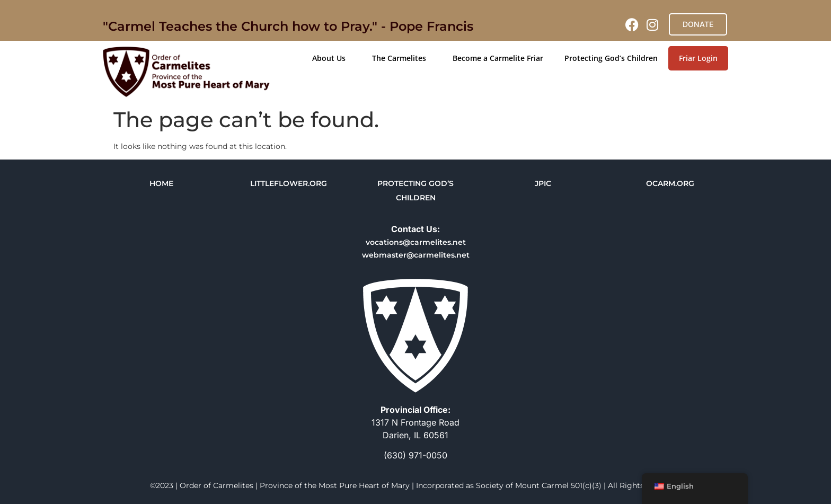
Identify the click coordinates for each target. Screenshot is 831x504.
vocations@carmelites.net (416, 242)
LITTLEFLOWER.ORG (289, 183)
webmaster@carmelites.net (416, 255)
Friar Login (698, 58)
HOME (161, 183)
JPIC (543, 183)
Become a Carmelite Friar (498, 58)
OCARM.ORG (670, 183)
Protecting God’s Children (611, 58)
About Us (331, 58)
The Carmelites (402, 58)
